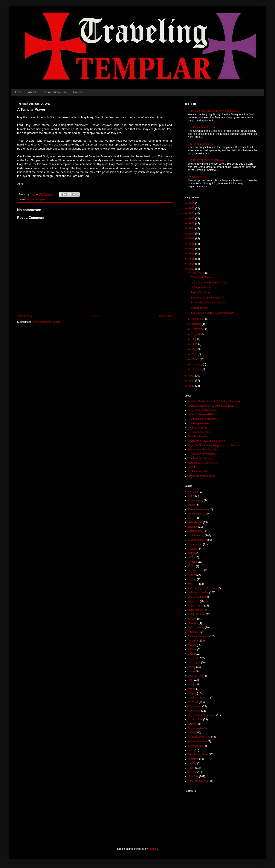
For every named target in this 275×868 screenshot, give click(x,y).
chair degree (195, 522)
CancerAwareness (199, 509)
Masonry (193, 641)
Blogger (153, 849)
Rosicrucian (195, 706)
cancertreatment (197, 514)
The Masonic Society (200, 458)
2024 (192, 213)
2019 (192, 239)
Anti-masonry (196, 501)
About (32, 92)
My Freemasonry (198, 428)
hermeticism (195, 571)
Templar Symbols (198, 177)
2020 (192, 234)
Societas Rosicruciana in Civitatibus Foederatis (215, 401)
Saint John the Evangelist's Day (209, 283)
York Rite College (198, 781)
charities (193, 527)
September (199, 329)
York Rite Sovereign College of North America (214, 445)
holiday (192, 579)
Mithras (192, 649)
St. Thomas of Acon (199, 472)
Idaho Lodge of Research (202, 588)
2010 (192, 386)
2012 (192, 376)
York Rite (193, 776)
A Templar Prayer (201, 288)
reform (192, 689)
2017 (192, 249)
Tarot (191, 750)
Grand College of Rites (201, 415)
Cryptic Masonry (197, 540)
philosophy (194, 663)
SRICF (192, 733)
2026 (192, 203)
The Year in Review (202, 277)
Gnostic (192, 562)
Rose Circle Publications (202, 410)
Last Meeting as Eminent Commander (213, 313)
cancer (192, 505)
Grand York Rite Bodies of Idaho (206, 441)
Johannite (194, 601)
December (198, 273)
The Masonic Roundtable (202, 419)
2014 (192, 264)
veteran (192, 772)
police (191, 671)
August (196, 334)
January (197, 369)
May (195, 349)
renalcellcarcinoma (199, 698)
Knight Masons (196, 614)
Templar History (197, 436)
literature (193, 623)
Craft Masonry (196, 536)
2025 (192, 208)
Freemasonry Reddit (200, 432)
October (197, 324)
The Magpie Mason (199, 423)
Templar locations (198, 755)
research (193, 702)
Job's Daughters (197, 597)
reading (192, 684)
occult (191, 654)
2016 (192, 254)
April (195, 354)
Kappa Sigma (196, 606)
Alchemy (193, 492)
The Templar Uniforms (201, 144)
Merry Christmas (201, 292)
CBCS (192, 518)
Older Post (165, 316)
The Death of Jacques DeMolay (206, 160)
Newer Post (25, 316)
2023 (192, 219)
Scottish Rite (195, 720)
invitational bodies (198, 592)
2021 (192, 228)
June (195, 344)
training (192, 763)
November (198, 319)
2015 (192, 259)
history (192, 575)
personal (193, 658)
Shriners (193, 724)
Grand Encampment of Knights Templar (211, 406)
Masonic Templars (198, 636)
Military (192, 645)
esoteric (192, 549)
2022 (192, 224)
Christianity (194, 531)
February (197, 364)
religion (31, 199)
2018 (192, 244)
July (195, 339)
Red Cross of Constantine (203, 463)
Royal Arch (194, 711)
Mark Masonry (196, 628)
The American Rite (54, 92)
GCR (191, 557)
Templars (40, 199)
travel (191, 768)
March (196, 359)
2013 (192, 269)
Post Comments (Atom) (46, 322)
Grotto (192, 566)
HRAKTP (193, 467)
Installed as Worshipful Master (209, 303)
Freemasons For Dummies (203, 450)
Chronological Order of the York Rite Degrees (214, 111)
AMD (191, 496)
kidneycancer (196, 610)
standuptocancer (198, 741)
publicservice (195, 676)
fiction (191, 553)
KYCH (192, 619)
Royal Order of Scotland (202, 476)
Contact (78, 92)
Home (18, 92)
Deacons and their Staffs (205, 298)
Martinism (194, 632)
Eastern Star (195, 544)
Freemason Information (201, 454)
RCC (191, 680)
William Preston (200, 308)
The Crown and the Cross (203, 127)
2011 (192, 381)
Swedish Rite (196, 746)
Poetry (192, 667)
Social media (195, 728)
